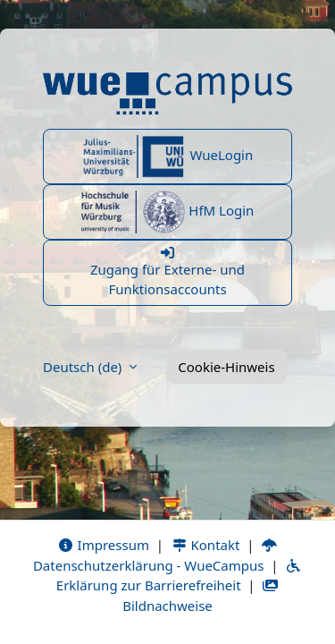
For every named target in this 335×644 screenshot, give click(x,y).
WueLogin (168, 157)
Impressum (103, 545)
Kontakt (205, 545)
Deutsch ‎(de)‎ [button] (84, 367)
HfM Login (168, 212)
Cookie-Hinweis (226, 367)
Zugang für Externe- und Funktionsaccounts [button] (167, 272)
